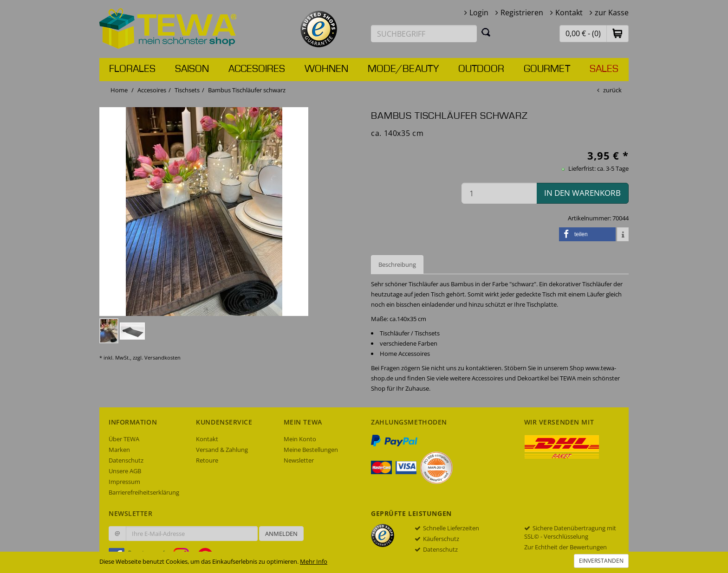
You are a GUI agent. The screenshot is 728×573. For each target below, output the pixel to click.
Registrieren (522, 13)
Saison (192, 69)
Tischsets (187, 90)
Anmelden (281, 534)
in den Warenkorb (582, 193)
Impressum (124, 482)
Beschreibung (397, 264)
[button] (617, 33)
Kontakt (569, 13)
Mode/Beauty (403, 69)
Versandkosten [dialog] (162, 357)
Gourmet (547, 69)
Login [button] (479, 13)
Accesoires (257, 69)
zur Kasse (612, 13)
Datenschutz (126, 460)
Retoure (207, 460)
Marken (119, 450)
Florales (132, 69)
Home (119, 90)
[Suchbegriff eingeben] (424, 34)
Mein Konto (300, 439)
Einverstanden (601, 561)
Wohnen (326, 69)
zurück (612, 90)
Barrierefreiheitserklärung (144, 492)
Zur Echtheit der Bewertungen (565, 547)
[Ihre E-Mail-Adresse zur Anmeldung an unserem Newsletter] (192, 534)
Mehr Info (314, 561)
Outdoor (481, 69)
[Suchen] (486, 32)
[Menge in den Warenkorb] (499, 193)
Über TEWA (124, 439)
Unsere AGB (125, 471)
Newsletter (299, 460)
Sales (604, 69)
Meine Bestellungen (311, 450)
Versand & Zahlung (222, 450)
